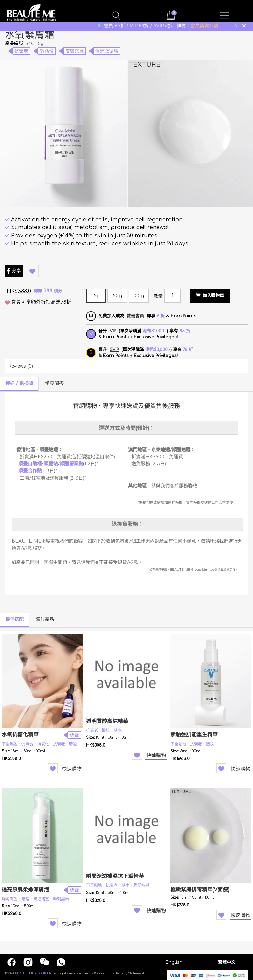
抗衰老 (21, 51)
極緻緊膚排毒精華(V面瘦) (200, 890)
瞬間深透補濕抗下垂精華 (115, 876)
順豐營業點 (71, 464)
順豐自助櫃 (30, 464)
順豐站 (51, 464)
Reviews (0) (21, 366)
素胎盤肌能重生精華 (194, 735)
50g (117, 296)
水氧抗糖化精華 (20, 735)
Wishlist (53, 768)
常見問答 (54, 384)
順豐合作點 (30, 471)
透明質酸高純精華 (107, 721)
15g (96, 296)
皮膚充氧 (74, 51)
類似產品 (45, 620)
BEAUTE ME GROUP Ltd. (34, 973)
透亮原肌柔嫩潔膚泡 (25, 890)
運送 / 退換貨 (19, 384)
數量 (158, 296)
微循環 (47, 51)
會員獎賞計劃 (214, 26)
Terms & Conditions (99, 973)
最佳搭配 (14, 620)
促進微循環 (107, 51)
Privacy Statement (130, 973)
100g (139, 296)
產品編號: (14, 44)
